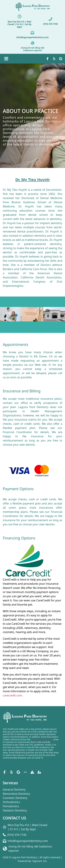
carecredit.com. (13, 695)
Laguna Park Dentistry (42, 739)
